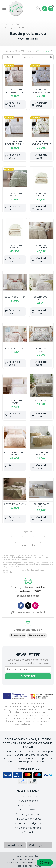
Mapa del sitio (21, 856)
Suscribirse (28, 676)
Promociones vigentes (29, 823)
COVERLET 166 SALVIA (15, 504)
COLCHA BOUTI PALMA (15, 402)
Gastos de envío (29, 810)
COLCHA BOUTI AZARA (41, 505)
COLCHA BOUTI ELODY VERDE (15, 194)
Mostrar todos (44, 51)
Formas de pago (29, 805)
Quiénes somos (29, 801)
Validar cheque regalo (29, 828)
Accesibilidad (20, 866)
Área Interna (35, 866)
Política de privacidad (22, 859)
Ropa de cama (15, 845)
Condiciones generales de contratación (27, 863)
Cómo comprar (29, 796)
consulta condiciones (28, 596)
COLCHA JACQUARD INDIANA (15, 453)
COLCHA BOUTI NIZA (15, 297)
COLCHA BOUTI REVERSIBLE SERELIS (41, 143)
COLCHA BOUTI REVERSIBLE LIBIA (15, 91)
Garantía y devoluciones (29, 814)
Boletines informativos (29, 819)
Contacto (29, 832)
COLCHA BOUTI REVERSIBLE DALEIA (15, 143)
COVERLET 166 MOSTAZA (41, 453)
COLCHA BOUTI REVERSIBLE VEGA (41, 91)
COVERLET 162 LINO (41, 400)
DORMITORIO (16, 567)
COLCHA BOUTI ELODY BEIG (41, 246)
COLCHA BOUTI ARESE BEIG (41, 194)
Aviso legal (35, 856)
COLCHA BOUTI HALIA (15, 349)
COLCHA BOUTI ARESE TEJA (15, 246)
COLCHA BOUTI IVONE (41, 350)
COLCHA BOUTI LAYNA (41, 298)
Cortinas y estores (39, 845)
